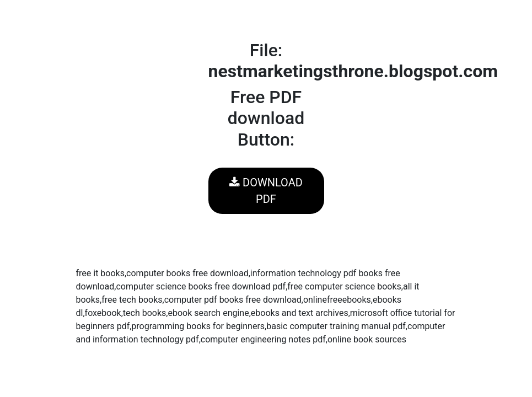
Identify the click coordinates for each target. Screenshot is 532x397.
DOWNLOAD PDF (266, 191)
